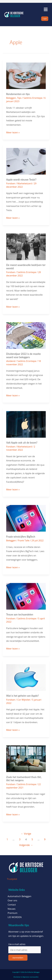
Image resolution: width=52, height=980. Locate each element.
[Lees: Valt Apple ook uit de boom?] (26, 424)
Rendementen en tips (18, 94)
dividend (11, 361)
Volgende (26, 845)
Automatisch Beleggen (19, 896)
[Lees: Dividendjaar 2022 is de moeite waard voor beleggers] (26, 335)
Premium (12, 913)
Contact (12, 905)
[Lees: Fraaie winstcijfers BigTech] (26, 518)
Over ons (12, 900)
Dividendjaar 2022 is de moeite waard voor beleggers (24, 356)
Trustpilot (12, 879)
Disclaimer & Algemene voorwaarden (26, 977)
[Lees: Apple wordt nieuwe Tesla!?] (26, 161)
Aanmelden (18, 958)
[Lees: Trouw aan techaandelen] (26, 596)
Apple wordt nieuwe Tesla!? (21, 180)
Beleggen (11, 98)
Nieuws (12, 909)
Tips (19, 98)
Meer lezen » (13, 132)
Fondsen (11, 183)
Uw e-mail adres (17, 944)
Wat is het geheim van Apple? (23, 696)
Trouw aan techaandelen (20, 614)
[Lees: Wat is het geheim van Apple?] (26, 677)
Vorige (26, 834)
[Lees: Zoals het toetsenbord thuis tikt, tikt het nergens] (26, 758)
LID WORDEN (15, 917)
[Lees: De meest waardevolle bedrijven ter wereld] (26, 246)
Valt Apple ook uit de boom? (22, 443)
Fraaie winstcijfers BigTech (21, 537)
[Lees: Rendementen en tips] (26, 75)
